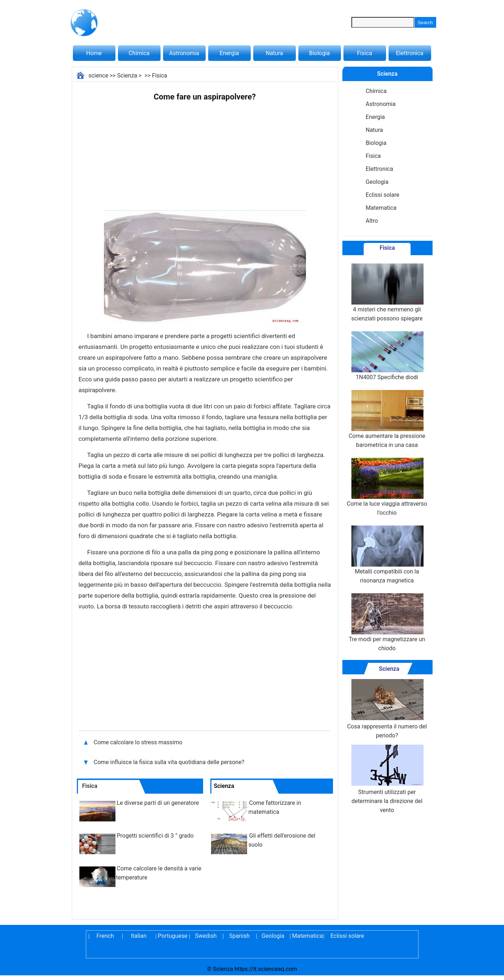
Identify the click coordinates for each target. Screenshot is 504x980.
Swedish (206, 936)
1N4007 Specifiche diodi (387, 356)
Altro (372, 221)
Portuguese (172, 936)
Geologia (377, 182)
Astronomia (184, 53)
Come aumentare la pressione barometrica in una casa (387, 419)
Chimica (139, 53)
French (105, 936)
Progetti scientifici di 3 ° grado (155, 836)
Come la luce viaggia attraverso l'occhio (387, 487)
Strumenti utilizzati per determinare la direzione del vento (387, 779)
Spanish (239, 936)
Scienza (127, 76)
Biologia (320, 53)
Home (94, 53)
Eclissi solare (383, 195)
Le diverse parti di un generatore (158, 803)
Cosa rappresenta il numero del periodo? (387, 709)
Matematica (381, 208)
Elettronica (409, 53)
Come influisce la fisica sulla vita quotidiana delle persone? (170, 762)
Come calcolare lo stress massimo (139, 742)
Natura (275, 53)
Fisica (365, 53)
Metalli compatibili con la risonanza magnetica (387, 555)
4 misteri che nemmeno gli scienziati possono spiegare (387, 293)
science (98, 76)
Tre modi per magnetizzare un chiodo (387, 622)
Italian (139, 936)
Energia (229, 53)
